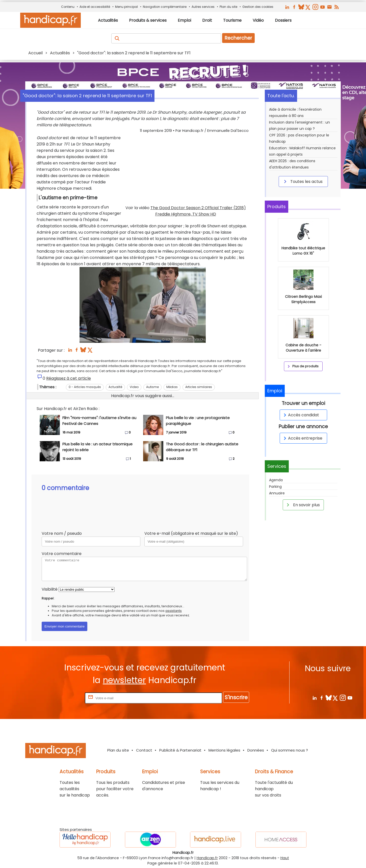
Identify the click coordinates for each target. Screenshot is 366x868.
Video (134, 387)
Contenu (68, 7)
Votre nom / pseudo (62, 533)
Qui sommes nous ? (290, 750)
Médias (172, 387)
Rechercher (238, 38)
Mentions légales (224, 750)
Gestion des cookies (258, 7)
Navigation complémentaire (165, 7)
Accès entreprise (302, 438)
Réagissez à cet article (69, 378)
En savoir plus (302, 505)
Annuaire (277, 493)
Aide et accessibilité (95, 7)
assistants (174, 611)
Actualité (115, 387)
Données (256, 750)
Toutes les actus (302, 181)
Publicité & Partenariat (180, 750)
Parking (275, 487)
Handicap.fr (207, 858)
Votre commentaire (62, 554)
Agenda (276, 480)
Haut (285, 858)
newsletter (124, 680)
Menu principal (126, 7)
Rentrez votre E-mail (64, 698)
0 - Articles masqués (85, 387)
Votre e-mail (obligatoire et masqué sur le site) (191, 533)
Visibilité (50, 589)
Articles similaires (199, 387)
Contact (144, 750)
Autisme (152, 387)
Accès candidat (300, 415)
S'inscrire (236, 697)
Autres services (203, 7)
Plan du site (228, 7)
